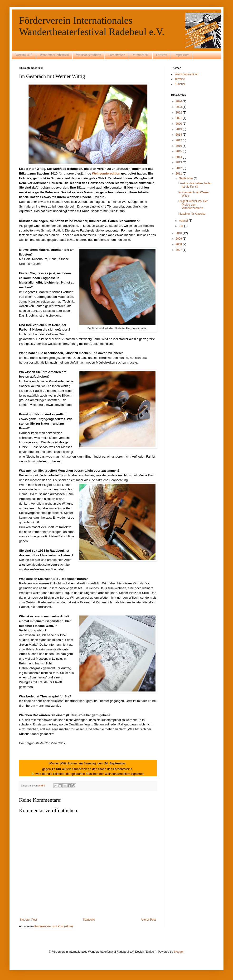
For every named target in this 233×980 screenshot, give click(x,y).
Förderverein (117, 55)
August (184, 221)
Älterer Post (148, 920)
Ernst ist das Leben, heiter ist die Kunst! (195, 185)
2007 (179, 250)
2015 (179, 151)
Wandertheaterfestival (54, 55)
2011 (179, 174)
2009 (179, 239)
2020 (179, 124)
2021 (179, 118)
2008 (179, 244)
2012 (179, 168)
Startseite (89, 920)
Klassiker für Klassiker (192, 214)
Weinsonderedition (89, 55)
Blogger (179, 952)
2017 (179, 140)
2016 (179, 146)
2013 (179, 162)
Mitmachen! (141, 55)
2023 (179, 107)
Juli (182, 226)
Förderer (162, 55)
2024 (179, 101)
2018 (179, 135)
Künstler (180, 84)
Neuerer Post (29, 920)
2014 (179, 157)
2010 (179, 233)
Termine (180, 79)
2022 (179, 113)
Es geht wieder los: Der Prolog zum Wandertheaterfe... (193, 205)
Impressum (182, 55)
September (186, 178)
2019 (179, 129)
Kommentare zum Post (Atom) (54, 926)
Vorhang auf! (24, 55)
